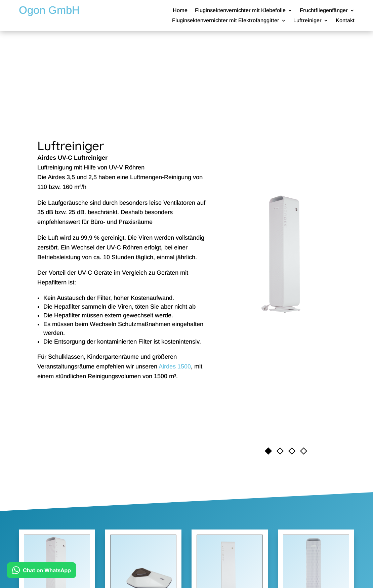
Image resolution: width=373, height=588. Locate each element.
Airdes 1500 (175, 366)
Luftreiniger (307, 21)
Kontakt (345, 21)
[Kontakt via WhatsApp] (42, 572)
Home (180, 11)
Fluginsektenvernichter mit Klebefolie (240, 11)
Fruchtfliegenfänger (324, 11)
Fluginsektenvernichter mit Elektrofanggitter (226, 21)
